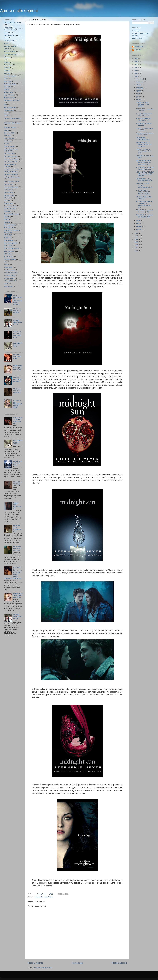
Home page (77, 963)
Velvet (6, 283)
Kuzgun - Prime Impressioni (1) (17, 506)
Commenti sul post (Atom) (43, 968)
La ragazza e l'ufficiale (11, 169)
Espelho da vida (9, 98)
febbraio (139, 226)
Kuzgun (7, 144)
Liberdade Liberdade (11, 187)
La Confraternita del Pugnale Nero (11, 150)
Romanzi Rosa (9, 228)
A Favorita (7, 27)
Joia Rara (7, 135)
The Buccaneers (10, 270)
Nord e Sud (8, 198)
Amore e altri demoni (19, 10)
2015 (136, 245)
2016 (136, 242)
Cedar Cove (8, 65)
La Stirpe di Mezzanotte (12, 177)
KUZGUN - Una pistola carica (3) (17, 548)
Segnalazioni (8, 240)
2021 (136, 73)
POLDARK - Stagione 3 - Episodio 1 (17, 311)
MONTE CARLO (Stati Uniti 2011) (144, 198)
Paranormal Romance (11, 214)
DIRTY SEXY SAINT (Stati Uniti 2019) (18, 368)
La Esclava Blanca (10, 156)
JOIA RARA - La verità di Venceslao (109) (144, 211)
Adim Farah (8, 33)
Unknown (138, 50)
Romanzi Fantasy (47, 897)
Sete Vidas (8, 254)
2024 (136, 64)
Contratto (7, 73)
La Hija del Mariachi (11, 162)
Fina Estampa (9, 110)
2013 (136, 251)
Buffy (6, 60)
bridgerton (7, 57)
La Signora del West (11, 174)
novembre (140, 82)
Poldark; (7, 217)
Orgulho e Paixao (10, 209)
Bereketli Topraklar (10, 46)
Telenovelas (8, 267)
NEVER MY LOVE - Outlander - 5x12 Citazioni (143, 104)
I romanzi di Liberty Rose (12, 118)
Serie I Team (8, 246)
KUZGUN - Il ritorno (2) (18, 483)
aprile (138, 220)
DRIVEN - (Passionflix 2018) (17, 356)
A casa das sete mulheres (13, 23)
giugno (139, 97)
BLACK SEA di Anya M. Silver (17, 463)
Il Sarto (6, 130)
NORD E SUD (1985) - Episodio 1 (18, 379)
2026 (136, 58)
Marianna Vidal (9, 195)
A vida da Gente (9, 30)
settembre (140, 88)
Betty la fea (8, 49)
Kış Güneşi (8, 141)
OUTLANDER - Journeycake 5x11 (143, 139)
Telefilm (7, 264)
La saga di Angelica (11, 172)
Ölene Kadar (8, 203)
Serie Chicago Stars (11, 243)
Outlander (7, 211)
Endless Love (9, 92)
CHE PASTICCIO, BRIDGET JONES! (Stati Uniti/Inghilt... (143, 192)
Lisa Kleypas (8, 190)
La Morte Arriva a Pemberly (10, 165)
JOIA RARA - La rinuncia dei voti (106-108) (144, 216)
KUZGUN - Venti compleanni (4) (17, 528)
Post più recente (35, 963)
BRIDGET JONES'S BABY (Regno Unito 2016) (144, 151)
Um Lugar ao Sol (10, 281)
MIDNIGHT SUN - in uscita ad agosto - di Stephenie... (144, 144)
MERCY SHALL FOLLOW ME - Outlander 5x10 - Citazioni (145, 174)
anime (6, 38)
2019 (136, 233)
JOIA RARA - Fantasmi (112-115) (144, 124)
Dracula (7, 89)
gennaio (139, 229)
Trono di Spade (9, 278)
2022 (136, 70)
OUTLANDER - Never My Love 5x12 (145, 110)
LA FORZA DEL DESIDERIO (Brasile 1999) (17, 404)
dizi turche (7, 87)
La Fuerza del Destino (11, 159)
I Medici (7, 115)
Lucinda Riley (9, 192)
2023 (136, 67)
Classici (7, 70)
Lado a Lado (8, 184)
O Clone (7, 200)
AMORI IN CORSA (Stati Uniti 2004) (144, 129)
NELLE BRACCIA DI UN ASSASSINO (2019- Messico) (18, 300)
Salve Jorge (8, 235)
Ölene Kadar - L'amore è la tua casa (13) (18, 420)
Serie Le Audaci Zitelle (12, 248)
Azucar (6, 43)
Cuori (6, 79)
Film (5, 105)
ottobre (139, 85)
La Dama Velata (9, 153)
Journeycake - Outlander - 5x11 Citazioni (145, 134)
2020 (136, 76)
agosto (139, 91)
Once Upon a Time (10, 206)
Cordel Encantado (10, 76)
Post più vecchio (119, 963)
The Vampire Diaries (11, 273)
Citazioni (7, 68)
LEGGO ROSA (137, 38)
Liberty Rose (139, 46)
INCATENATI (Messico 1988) (18, 345)
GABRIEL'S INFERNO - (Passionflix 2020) (17, 334)
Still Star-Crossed (10, 259)
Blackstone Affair (10, 51)
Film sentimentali (10, 107)
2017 (136, 239)
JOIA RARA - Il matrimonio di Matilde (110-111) (145, 168)
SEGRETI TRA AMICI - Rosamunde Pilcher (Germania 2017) (144, 162)
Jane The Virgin (9, 133)
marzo (139, 223)
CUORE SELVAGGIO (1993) (18, 322)
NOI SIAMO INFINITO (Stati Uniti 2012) (144, 119)
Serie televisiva (9, 251)
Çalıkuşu (7, 62)
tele (5, 262)
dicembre (140, 79)
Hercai (6, 113)
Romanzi (37, 897)
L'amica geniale (9, 146)
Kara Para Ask (9, 138)
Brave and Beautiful (11, 54)
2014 (136, 248)
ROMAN (7, 219)
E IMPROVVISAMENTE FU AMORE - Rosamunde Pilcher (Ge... (144, 204)
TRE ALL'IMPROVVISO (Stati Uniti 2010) (144, 115)
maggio (139, 100)
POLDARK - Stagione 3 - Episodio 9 (17, 391)
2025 (136, 61)
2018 (136, 236)
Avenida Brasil (9, 41)
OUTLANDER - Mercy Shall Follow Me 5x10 (144, 180)
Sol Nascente (8, 256)
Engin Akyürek (9, 95)
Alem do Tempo (9, 35)
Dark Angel (8, 81)
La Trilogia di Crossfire (12, 181)
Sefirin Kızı (8, 237)
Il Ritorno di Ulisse (10, 127)
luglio (138, 94)
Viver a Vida (8, 286)
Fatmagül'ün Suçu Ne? (12, 100)
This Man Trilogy (10, 275)
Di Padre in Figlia (10, 84)
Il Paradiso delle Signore (12, 123)
